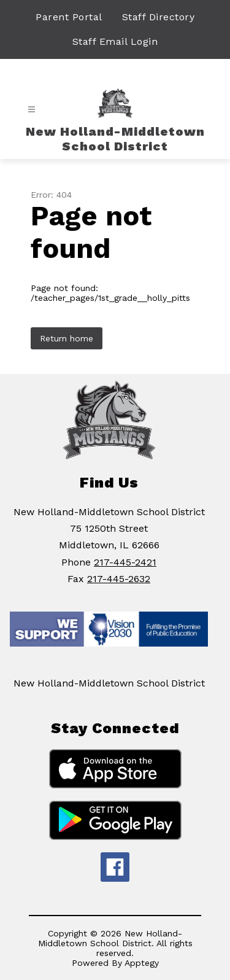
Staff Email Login (115, 41)
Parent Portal (69, 17)
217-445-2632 (119, 579)
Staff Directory (159, 17)
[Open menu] (32, 110)
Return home (67, 338)
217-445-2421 (125, 562)
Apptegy (142, 963)
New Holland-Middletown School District (109, 683)
